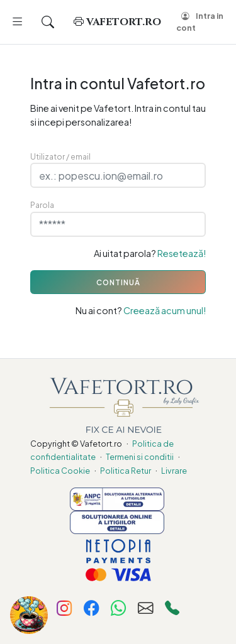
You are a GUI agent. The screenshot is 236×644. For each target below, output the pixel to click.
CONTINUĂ (118, 282)
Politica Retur (126, 471)
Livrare (174, 471)
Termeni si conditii (140, 457)
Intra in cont (200, 22)
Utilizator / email (60, 156)
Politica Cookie (60, 471)
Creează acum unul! (165, 310)
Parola (42, 205)
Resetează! (182, 253)
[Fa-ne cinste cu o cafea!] (29, 615)
